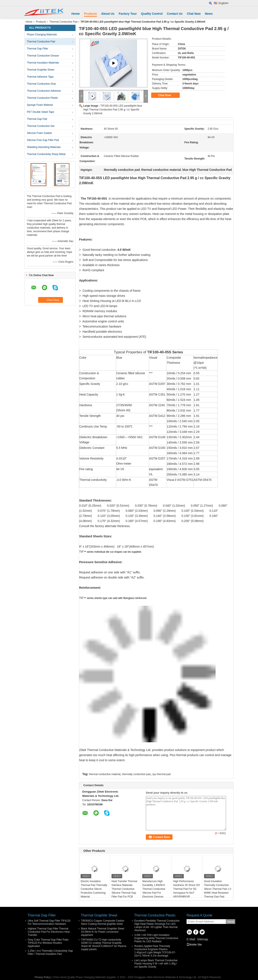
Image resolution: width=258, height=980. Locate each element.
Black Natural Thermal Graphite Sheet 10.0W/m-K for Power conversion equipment (103, 932)
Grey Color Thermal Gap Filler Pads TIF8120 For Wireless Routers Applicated (48, 943)
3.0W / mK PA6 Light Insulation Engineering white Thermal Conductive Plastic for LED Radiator (156, 938)
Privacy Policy (43, 977)
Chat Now (194, 14)
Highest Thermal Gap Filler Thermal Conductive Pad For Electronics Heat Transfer (49, 932)
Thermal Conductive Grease (43, 56)
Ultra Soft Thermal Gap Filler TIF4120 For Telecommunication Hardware (49, 922)
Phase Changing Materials (42, 35)
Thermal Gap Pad (37, 119)
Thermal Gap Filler (37, 49)
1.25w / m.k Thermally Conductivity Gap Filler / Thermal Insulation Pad (50, 952)
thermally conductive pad (136, 774)
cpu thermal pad (161, 774)
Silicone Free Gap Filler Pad (43, 140)
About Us (108, 14)
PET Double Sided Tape (41, 112)
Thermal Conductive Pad (63, 22)
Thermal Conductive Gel (41, 126)
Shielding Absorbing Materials (44, 147)
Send (230, 922)
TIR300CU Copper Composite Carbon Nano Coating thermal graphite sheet (103, 922)
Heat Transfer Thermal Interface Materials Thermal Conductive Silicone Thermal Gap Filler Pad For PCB (124, 889)
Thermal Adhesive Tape (40, 77)
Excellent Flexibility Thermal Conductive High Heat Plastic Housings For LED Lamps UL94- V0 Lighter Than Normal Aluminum (157, 926)
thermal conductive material (105, 774)
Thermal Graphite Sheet (41, 70)
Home (76, 14)
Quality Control (152, 14)
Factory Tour (128, 14)
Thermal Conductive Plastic (42, 98)
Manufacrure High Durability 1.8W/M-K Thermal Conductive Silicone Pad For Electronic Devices (154, 889)
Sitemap (202, 939)
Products (91, 14)
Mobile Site (194, 945)
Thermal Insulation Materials (43, 63)
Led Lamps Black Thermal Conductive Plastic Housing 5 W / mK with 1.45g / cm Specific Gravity (156, 964)
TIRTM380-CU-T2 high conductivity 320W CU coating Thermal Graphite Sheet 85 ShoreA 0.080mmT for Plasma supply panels (104, 944)
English (224, 3)
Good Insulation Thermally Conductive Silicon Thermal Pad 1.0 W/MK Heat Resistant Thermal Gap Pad (218, 889)
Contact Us (175, 14)
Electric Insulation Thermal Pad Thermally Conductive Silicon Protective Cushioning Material (94, 889)
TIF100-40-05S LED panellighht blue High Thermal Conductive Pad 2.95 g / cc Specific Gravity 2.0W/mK (113, 110)
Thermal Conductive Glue (41, 84)
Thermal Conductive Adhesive (44, 91)
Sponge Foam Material (40, 105)
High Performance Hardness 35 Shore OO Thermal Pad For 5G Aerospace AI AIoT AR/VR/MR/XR (186, 889)
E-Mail (191, 939)
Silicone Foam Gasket (39, 133)
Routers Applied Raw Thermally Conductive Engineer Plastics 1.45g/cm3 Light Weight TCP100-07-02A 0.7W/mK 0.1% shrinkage (155, 951)
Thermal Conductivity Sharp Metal (46, 154)
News (209, 14)
